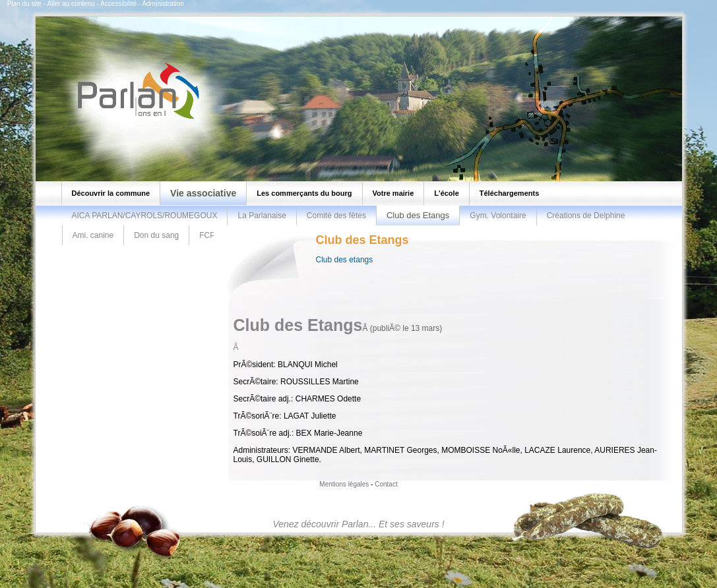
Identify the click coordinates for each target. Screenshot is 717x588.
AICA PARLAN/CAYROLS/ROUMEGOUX (145, 216)
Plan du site (24, 4)
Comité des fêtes (336, 216)
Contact (386, 484)
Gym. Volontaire (498, 216)
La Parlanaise (262, 216)
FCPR (210, 235)
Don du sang (156, 235)
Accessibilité (118, 4)
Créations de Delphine (586, 216)
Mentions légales (344, 484)
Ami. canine (93, 235)
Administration (163, 4)
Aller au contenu (71, 4)
